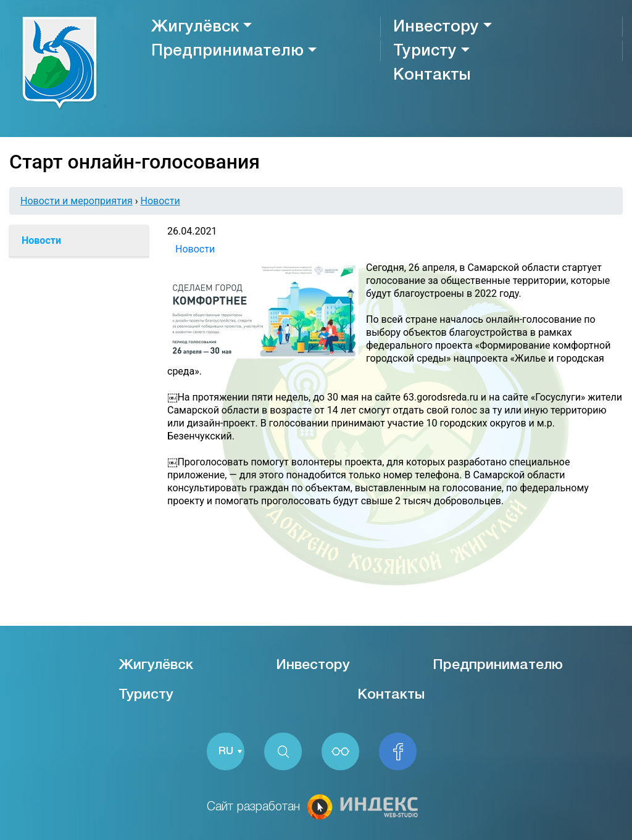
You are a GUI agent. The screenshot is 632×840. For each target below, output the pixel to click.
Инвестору (436, 27)
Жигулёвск (195, 27)
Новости (160, 201)
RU (226, 751)
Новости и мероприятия (77, 201)
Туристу (425, 51)
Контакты (432, 75)
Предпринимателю (227, 51)
